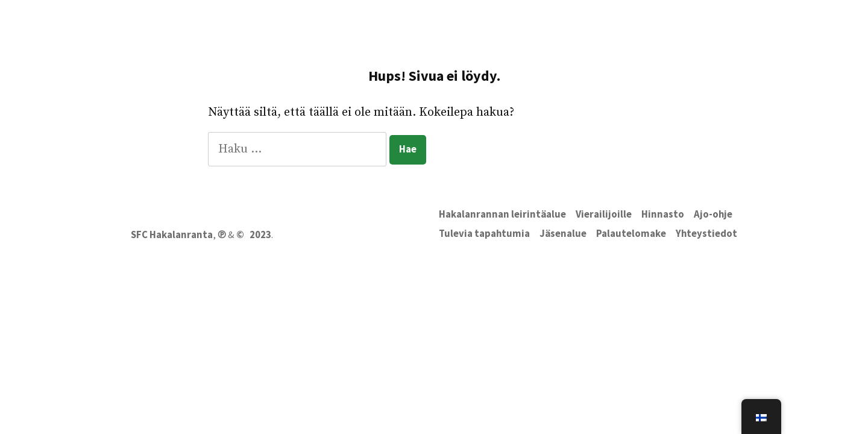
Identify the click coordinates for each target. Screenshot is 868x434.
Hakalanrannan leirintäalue (502, 214)
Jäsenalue (563, 234)
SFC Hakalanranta (172, 235)
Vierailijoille (604, 214)
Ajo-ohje (713, 214)
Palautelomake (631, 234)
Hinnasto (663, 214)
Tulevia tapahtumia (484, 234)
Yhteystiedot (706, 234)
